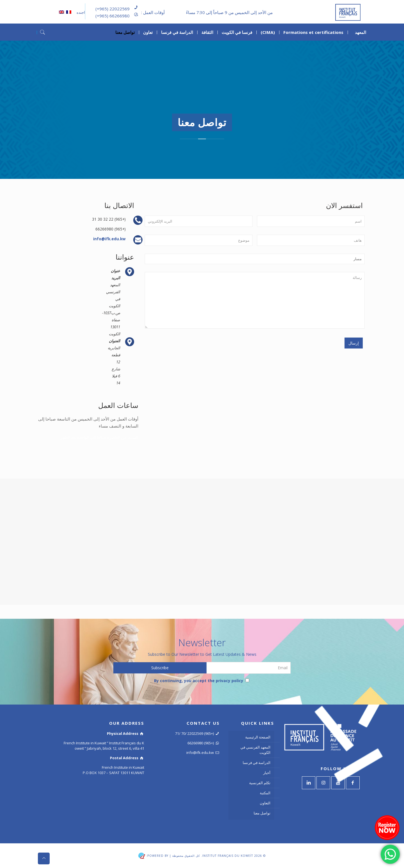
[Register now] (387, 828)
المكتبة (265, 793)
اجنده (80, 12)
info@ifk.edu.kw (109, 239)
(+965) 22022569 (113, 9)
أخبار (267, 773)
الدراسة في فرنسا (257, 763)
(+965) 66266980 (113, 16)
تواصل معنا (262, 813)
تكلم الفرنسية (260, 783)
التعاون (265, 803)
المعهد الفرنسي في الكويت (255, 750)
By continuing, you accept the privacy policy (202, 681)
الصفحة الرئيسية (258, 737)
